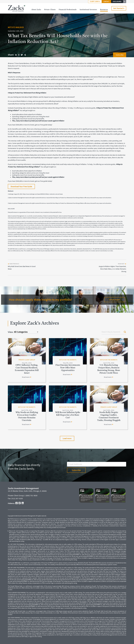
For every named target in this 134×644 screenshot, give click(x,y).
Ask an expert (115, 300)
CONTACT (106, 2)
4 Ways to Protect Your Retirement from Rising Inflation (27, 93)
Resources (104, 10)
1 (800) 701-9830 (31, 495)
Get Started (119, 8)
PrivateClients (50, 10)
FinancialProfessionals (68, 10)
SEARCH (125, 2)
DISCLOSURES (117, 2)
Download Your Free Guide (21, 186)
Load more (67, 438)
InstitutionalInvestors (88, 10)
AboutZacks (36, 10)
